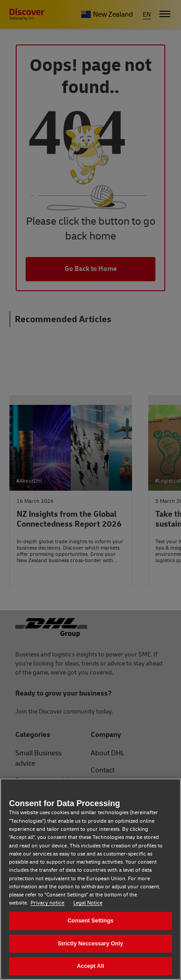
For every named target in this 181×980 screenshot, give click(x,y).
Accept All (90, 966)
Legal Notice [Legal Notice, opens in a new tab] (88, 903)
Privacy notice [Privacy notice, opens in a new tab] (47, 903)
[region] (90, 879)
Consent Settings (90, 921)
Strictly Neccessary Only (91, 944)
